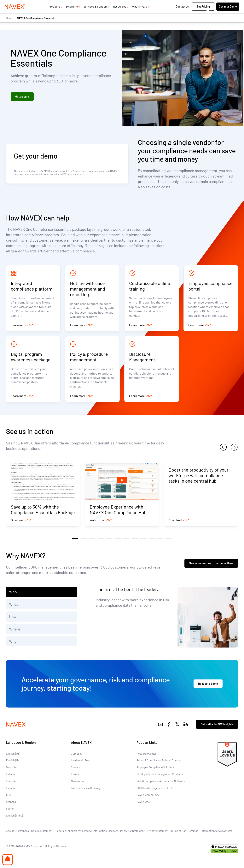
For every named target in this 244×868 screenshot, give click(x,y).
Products (54, 14)
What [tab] (14, 607)
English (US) (13, 756)
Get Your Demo (227, 14)
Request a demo (208, 686)
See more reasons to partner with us (211, 566)
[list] (226, 4)
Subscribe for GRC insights (217, 727)
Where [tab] (15, 631)
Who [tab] (13, 594)
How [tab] (13, 619)
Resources (120, 14)
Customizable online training (150, 286)
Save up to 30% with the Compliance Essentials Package (43, 512)
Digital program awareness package (31, 358)
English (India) (14, 818)
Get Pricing (202, 14)
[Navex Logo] (16, 14)
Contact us (181, 14)
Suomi (10, 811)
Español (11, 790)
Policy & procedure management (89, 358)
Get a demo (22, 97)
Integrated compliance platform (32, 286)
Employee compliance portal (210, 286)
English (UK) (13, 763)
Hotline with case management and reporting (87, 289)
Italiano (10, 777)
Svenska (11, 804)
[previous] (223, 449)
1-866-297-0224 (197, 4)
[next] (234, 449)
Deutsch (11, 770)
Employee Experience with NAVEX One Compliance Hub (118, 512)
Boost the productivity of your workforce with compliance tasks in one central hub (199, 478)
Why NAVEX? (140, 14)
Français (11, 784)
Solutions (72, 14)
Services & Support (95, 14)
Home (9, 25)
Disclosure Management (142, 358)
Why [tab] (13, 644)
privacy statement (76, 174)
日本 (9, 797)
